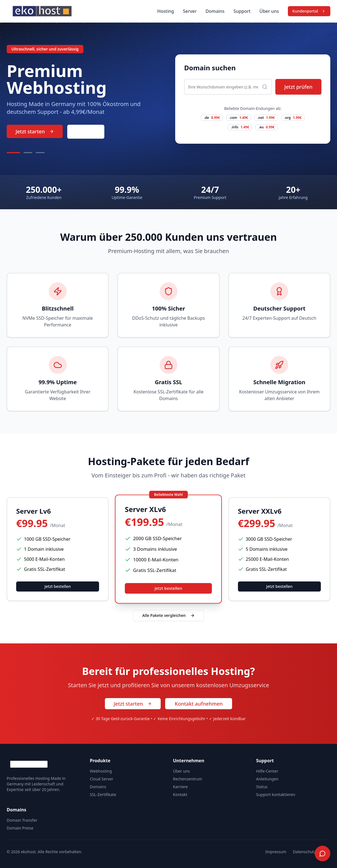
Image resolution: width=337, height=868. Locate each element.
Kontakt (86, 132)
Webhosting (101, 771)
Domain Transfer (22, 820)
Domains (215, 11)
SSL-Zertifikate (103, 794)
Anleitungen (267, 779)
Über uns (269, 11)
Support (242, 11)
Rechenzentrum (187, 779)
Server (190, 11)
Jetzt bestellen (57, 586)
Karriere (180, 787)
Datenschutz (304, 852)
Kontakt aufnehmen (199, 704)
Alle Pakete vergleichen (168, 615)
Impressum (276, 852)
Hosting (166, 11)
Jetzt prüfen (298, 87)
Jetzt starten (35, 131)
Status (262, 787)
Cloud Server (102, 779)
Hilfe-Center (267, 771)
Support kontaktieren (276, 794)
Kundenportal (309, 11)
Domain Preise (20, 828)
